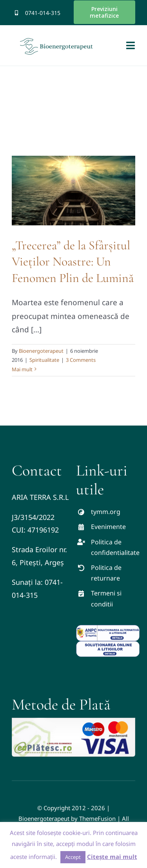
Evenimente (108, 527)
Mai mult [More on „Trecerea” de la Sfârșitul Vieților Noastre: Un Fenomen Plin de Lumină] (22, 369)
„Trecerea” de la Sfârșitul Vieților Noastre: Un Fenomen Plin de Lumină (73, 262)
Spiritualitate (44, 360)
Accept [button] (73, 857)
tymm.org (106, 512)
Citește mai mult (112, 857)
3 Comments (81, 360)
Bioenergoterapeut (41, 351)
